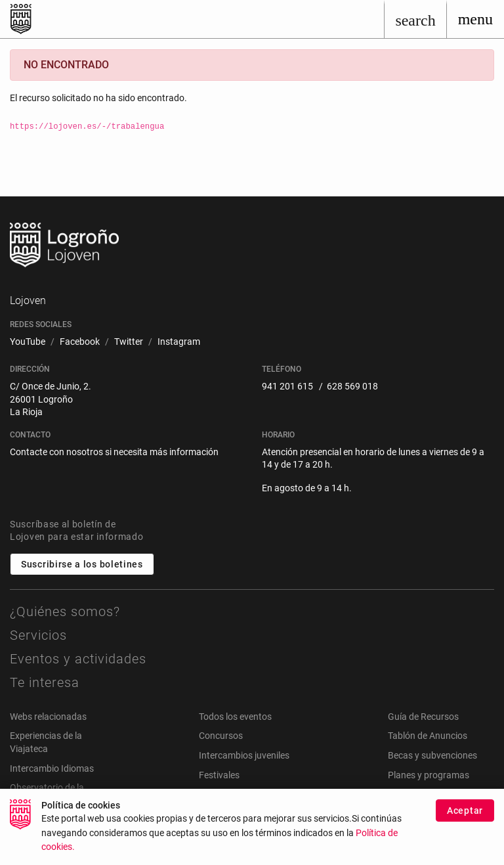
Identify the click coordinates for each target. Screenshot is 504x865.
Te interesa (45, 682)
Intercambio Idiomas (52, 768)
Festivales (219, 775)
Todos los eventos (235, 717)
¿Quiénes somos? (65, 611)
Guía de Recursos (423, 717)
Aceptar (465, 817)
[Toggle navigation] (475, 19)
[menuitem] (28, 342)
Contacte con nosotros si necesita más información (114, 452)
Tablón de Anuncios (428, 736)
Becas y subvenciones (432, 755)
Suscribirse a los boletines (82, 564)
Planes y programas (429, 775)
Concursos (221, 736)
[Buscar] (415, 19)
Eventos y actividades (78, 659)
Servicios (38, 635)
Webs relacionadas (48, 717)
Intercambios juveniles (244, 755)
